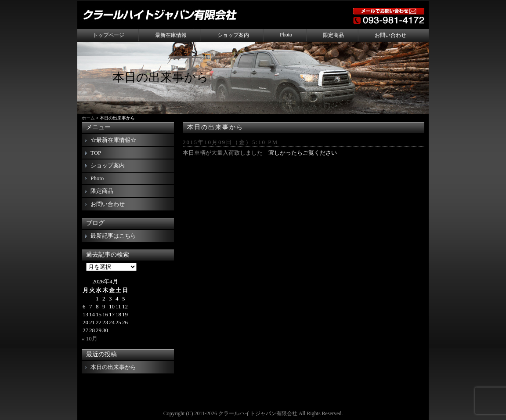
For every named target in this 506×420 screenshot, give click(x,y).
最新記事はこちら (113, 236)
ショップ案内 (233, 35)
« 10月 (90, 339)
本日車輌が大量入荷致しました (223, 153)
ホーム (88, 118)
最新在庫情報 (171, 35)
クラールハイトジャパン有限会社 (258, 413)
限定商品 (333, 35)
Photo (286, 35)
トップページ (108, 35)
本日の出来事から (215, 127)
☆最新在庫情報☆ (113, 140)
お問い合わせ (390, 35)
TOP (96, 153)
